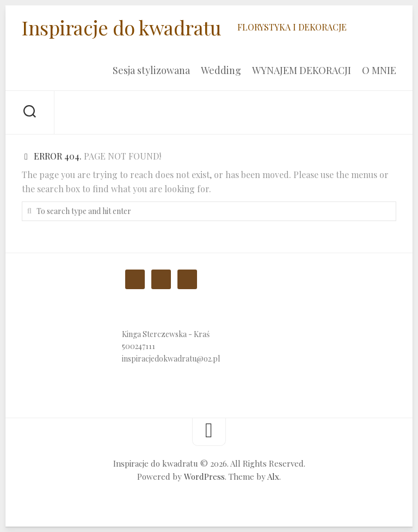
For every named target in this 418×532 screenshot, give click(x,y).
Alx (273, 476)
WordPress (204, 476)
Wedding (221, 70)
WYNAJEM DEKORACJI (302, 70)
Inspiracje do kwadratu (121, 27)
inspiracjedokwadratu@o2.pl (171, 359)
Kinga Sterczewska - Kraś (166, 334)
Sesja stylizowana (151, 70)
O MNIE (379, 70)
